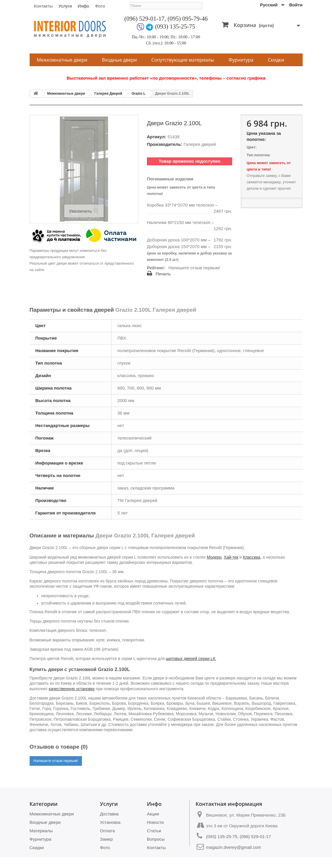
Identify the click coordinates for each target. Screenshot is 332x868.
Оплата (107, 831)
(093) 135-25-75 (175, 26)
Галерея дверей (200, 144)
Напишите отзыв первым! (194, 268)
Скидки (276, 60)
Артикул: (157, 137)
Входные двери (119, 60)
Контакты (43, 6)
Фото (100, 6)
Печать (163, 274)
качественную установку (72, 689)
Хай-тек (231, 557)
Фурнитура (241, 60)
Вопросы (156, 839)
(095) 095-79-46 (188, 19)
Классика (252, 557)
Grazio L (139, 94)
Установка (110, 822)
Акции (153, 814)
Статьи (154, 831)
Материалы (41, 831)
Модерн (214, 557)
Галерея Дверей (108, 94)
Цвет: (252, 147)
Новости (155, 822)
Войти (296, 5)
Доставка (109, 814)
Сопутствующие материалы (183, 60)
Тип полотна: (259, 155)
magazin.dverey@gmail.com (233, 847)
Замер (106, 839)
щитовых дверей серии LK (191, 659)
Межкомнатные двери (62, 60)
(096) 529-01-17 (144, 19)
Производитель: (165, 144)
